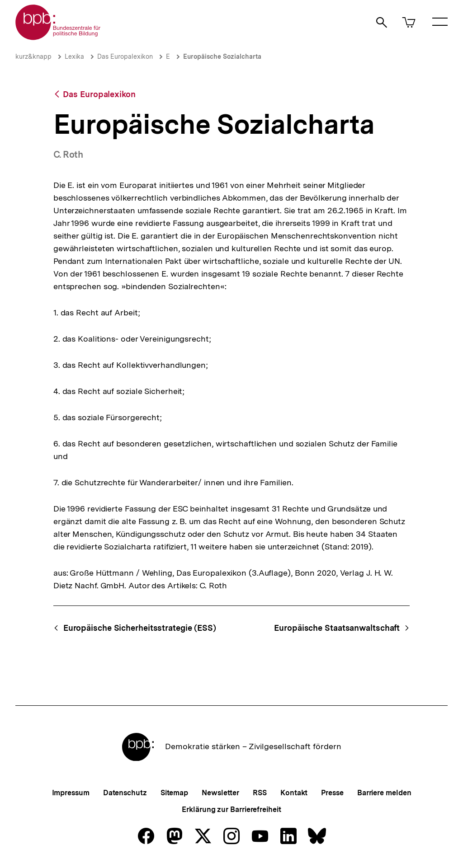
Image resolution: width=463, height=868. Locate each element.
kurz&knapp (33, 56)
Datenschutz (125, 793)
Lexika (74, 56)
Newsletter (220, 793)
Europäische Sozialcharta (222, 56)
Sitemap (174, 793)
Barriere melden (384, 793)
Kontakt (294, 793)
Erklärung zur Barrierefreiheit (231, 809)
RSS (260, 793)
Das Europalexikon (125, 56)
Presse (332, 793)
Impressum (71, 793)
